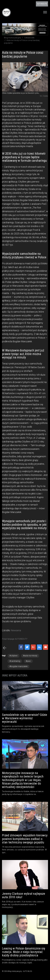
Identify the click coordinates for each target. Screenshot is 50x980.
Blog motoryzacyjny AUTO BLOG (6, 12)
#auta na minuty (30, 656)
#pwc (28, 661)
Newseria (16, 630)
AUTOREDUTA (42, 4)
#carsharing (15, 661)
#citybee (13, 656)
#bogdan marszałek (18, 666)
